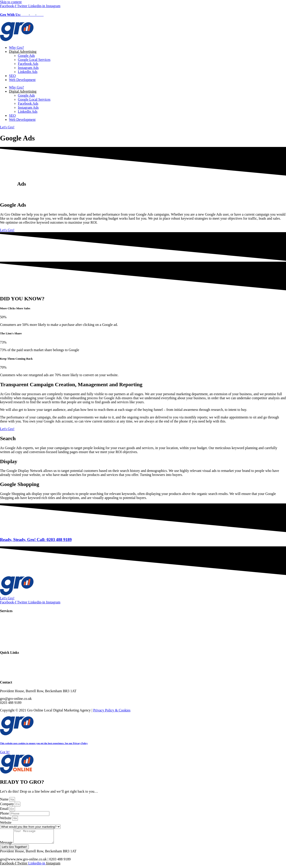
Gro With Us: (22, 15)
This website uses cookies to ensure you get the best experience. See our (44, 743)
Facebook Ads (28, 64)
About (4, 665)
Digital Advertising (23, 52)
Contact (6, 670)
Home (4, 661)
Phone (5, 813)
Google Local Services (34, 60)
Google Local (10, 632)
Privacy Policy (11, 674)
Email (5, 809)
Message (7, 845)
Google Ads (26, 56)
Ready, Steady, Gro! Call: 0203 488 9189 (36, 540)
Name (5, 799)
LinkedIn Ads (28, 72)
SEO (12, 76)
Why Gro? (16, 48)
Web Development (22, 80)
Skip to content (11, 2)
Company (7, 804)
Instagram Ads (28, 68)
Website (6, 818)
